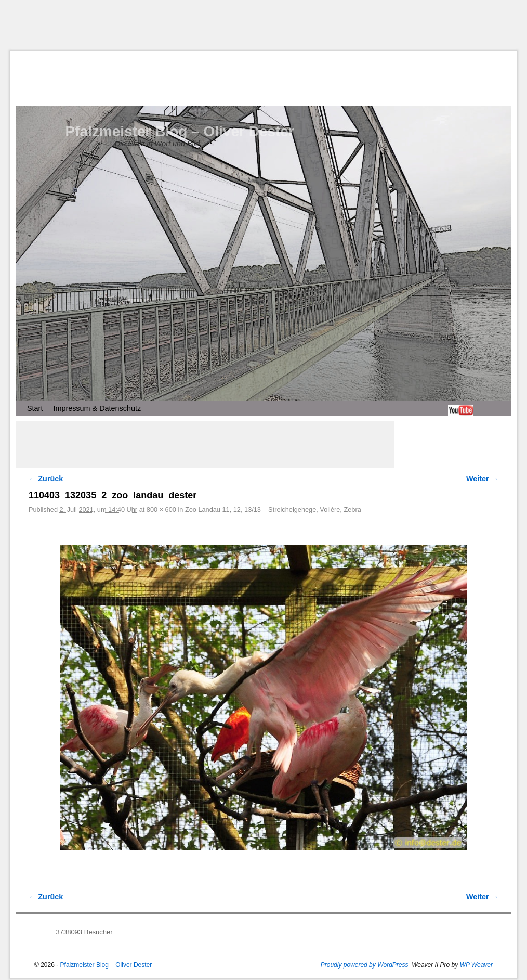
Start (35, 408)
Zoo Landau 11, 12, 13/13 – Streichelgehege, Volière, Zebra (273, 510)
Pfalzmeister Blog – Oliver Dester (179, 131)
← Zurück (46, 479)
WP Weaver (476, 965)
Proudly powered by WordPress (365, 965)
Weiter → (482, 479)
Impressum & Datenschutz (97, 408)
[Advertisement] (263, 25)
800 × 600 (161, 510)
